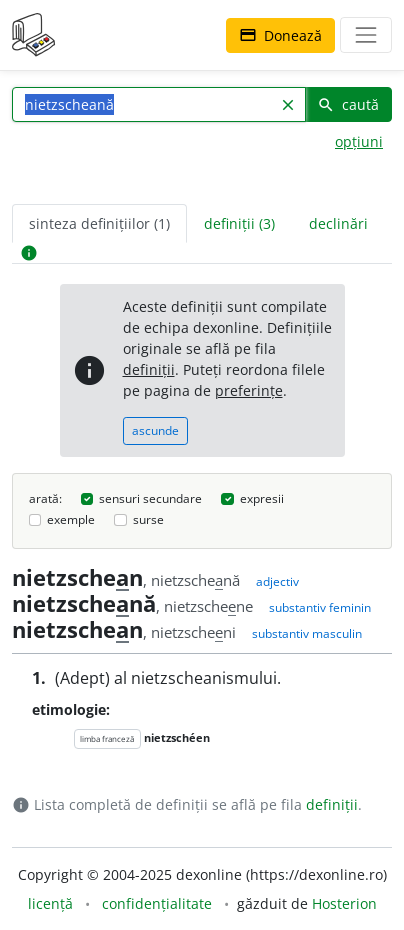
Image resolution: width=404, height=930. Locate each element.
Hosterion (344, 903)
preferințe (249, 390)
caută (348, 104)
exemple (71, 519)
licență (50, 903)
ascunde (155, 430)
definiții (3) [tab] (239, 223)
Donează (280, 35)
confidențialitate (157, 903)
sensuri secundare (150, 498)
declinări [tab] (338, 223)
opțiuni (359, 141)
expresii (262, 498)
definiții (149, 369)
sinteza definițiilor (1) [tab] (99, 223)
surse (148, 519)
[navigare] (366, 35)
